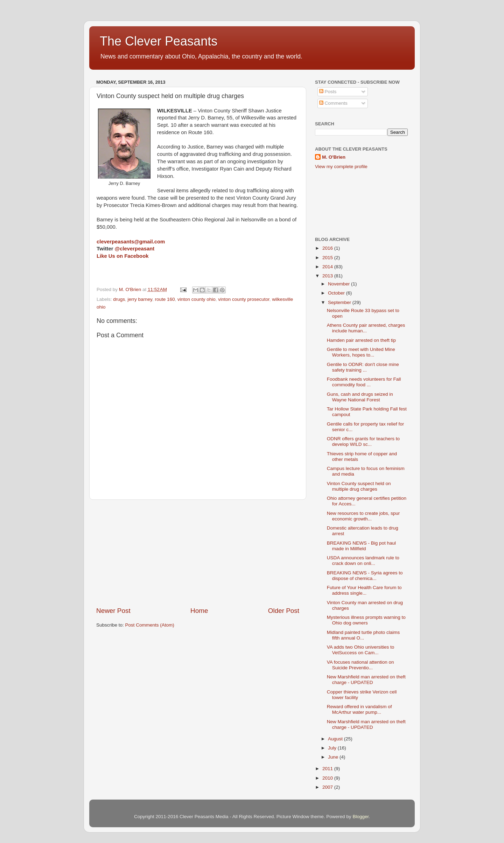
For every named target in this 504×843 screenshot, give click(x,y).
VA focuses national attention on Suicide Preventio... (360, 665)
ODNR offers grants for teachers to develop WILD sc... (363, 441)
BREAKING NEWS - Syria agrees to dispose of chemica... (365, 576)
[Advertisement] (198, 553)
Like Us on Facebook (122, 256)
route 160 (165, 299)
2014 (328, 267)
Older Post (284, 611)
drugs (119, 299)
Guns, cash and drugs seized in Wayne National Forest (360, 397)
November (339, 284)
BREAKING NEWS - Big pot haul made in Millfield (361, 546)
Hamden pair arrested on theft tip (361, 340)
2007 (328, 787)
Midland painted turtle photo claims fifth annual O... (363, 635)
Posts (328, 92)
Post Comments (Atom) (150, 625)
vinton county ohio (197, 299)
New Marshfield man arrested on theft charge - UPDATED (366, 680)
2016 (328, 248)
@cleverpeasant (135, 249)
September (340, 302)
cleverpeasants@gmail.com (131, 242)
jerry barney (140, 299)
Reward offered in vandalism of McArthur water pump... (359, 709)
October (337, 293)
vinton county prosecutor (244, 299)
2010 (328, 778)
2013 (328, 276)
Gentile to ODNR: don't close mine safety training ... (363, 367)
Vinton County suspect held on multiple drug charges (359, 486)
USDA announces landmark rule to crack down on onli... (363, 561)
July (333, 748)
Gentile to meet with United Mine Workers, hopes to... (361, 352)
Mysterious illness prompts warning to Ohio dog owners (366, 620)
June (334, 757)
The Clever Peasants (159, 41)
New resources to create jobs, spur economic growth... (363, 516)
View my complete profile (341, 167)
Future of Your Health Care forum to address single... (364, 590)
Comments (333, 103)
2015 (328, 258)
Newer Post (113, 611)
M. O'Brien (334, 157)
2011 (328, 769)
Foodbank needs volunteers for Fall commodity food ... (364, 382)
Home (199, 611)
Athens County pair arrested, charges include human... (366, 328)
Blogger (360, 817)
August (336, 739)
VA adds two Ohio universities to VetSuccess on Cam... (361, 650)
